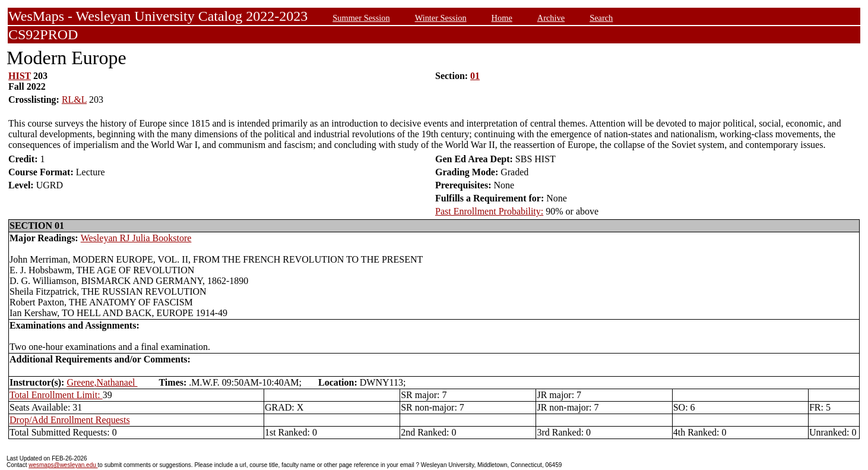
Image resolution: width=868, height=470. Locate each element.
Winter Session (441, 18)
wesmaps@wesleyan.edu (63, 465)
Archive (551, 18)
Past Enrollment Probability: (489, 211)
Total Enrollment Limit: (56, 395)
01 (475, 76)
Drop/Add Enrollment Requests (70, 420)
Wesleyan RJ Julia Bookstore (136, 238)
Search (601, 18)
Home (502, 18)
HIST (20, 76)
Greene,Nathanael (102, 382)
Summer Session (361, 18)
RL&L (74, 100)
